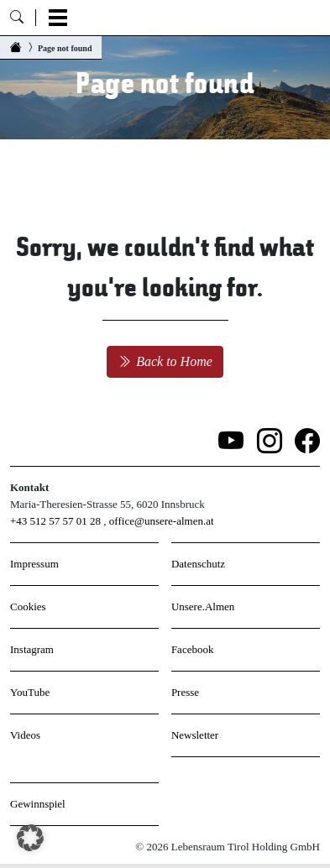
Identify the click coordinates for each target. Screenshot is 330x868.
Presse (185, 692)
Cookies (28, 607)
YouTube (30, 692)
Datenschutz (198, 564)
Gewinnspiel (38, 804)
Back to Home (165, 361)
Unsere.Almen (203, 607)
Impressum (34, 564)
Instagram (32, 649)
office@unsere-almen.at (162, 521)
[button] (30, 838)
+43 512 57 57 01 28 (55, 521)
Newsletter (195, 735)
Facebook (193, 649)
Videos (25, 735)
